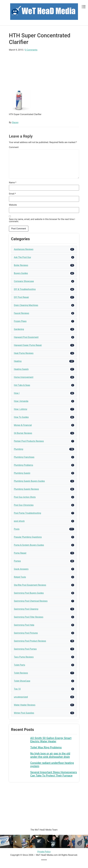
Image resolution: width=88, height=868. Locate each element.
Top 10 (17, 689)
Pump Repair (20, 553)
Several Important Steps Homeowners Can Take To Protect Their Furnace (54, 774)
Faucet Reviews (22, 313)
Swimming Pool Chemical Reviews (31, 601)
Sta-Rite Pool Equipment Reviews (30, 585)
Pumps (17, 561)
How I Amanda (21, 401)
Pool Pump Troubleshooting (27, 513)
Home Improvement (24, 377)
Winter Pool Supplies (24, 713)
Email (12, 194)
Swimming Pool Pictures (26, 633)
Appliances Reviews (24, 249)
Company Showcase (24, 281)
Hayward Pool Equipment (26, 337)
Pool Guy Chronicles (24, 505)
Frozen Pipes (20, 321)
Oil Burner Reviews (23, 433)
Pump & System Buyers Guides (29, 545)
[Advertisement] (44, 71)
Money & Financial (23, 425)
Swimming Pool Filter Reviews (29, 617)
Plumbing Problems (24, 465)
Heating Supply (21, 369)
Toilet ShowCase (22, 681)
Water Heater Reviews (25, 705)
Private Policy (44, 852)
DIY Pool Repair (21, 297)
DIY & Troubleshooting (25, 289)
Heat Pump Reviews (24, 353)
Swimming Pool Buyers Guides (29, 593)
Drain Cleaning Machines (26, 305)
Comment (14, 147)
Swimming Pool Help (24, 625)
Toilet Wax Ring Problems (46, 747)
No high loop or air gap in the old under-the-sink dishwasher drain (50, 755)
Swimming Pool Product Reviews (30, 641)
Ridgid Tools (20, 577)
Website (13, 205)
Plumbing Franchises (24, 457)
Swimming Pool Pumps (25, 649)
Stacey (15, 122)
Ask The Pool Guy (22, 257)
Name (13, 183)
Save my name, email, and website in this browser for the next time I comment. (42, 220)
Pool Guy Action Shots (25, 497)
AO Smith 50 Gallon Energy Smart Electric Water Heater (51, 740)
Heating (18, 361)
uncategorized (21, 697)
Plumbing (19, 449)
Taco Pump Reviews (24, 657)
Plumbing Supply (22, 473)
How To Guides (21, 417)
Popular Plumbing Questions (28, 537)
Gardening (19, 329)
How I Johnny (21, 409)
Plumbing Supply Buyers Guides (29, 481)
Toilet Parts (19, 665)
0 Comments (31, 50)
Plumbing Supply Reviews (26, 489)
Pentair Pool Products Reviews (29, 441)
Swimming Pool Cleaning (26, 609)
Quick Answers (21, 569)
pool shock (19, 521)
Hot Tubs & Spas (22, 385)
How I (17, 393)
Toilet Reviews (21, 673)
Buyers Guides (21, 273)
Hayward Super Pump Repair (28, 345)
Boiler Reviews (21, 265)
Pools (17, 529)
